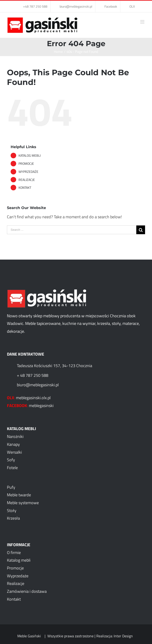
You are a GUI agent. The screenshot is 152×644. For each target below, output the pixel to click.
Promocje (15, 568)
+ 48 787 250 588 (33, 375)
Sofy (11, 460)
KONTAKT (25, 187)
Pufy (11, 487)
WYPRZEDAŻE (28, 172)
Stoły (12, 511)
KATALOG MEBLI (30, 155)
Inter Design (123, 636)
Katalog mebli (19, 560)
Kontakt (14, 599)
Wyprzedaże (18, 576)
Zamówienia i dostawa (27, 591)
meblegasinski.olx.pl (33, 398)
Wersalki (14, 452)
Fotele (12, 468)
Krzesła (13, 518)
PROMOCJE (26, 163)
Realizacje (16, 583)
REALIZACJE (27, 180)
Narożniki (15, 436)
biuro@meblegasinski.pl (38, 385)
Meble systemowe (23, 503)
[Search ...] (72, 230)
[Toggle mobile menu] (143, 22)
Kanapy (13, 444)
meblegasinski (41, 406)
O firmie (14, 553)
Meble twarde (19, 495)
